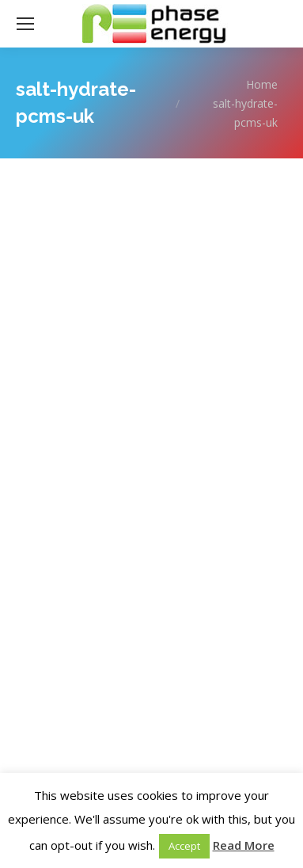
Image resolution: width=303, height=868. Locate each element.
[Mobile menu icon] (25, 24)
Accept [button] (184, 846)
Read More (244, 845)
